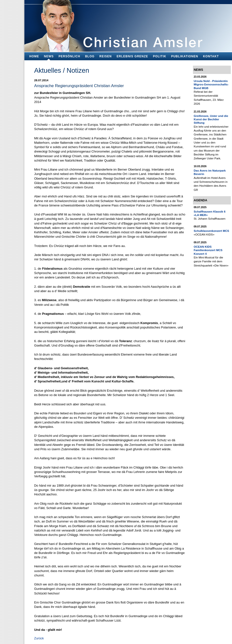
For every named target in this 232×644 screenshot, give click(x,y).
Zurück (39, 638)
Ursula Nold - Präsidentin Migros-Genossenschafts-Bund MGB (211, 84)
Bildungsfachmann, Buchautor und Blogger (128, 25)
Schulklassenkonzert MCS (211, 231)
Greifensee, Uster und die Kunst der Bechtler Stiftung (211, 119)
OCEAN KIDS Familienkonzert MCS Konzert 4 (208, 250)
